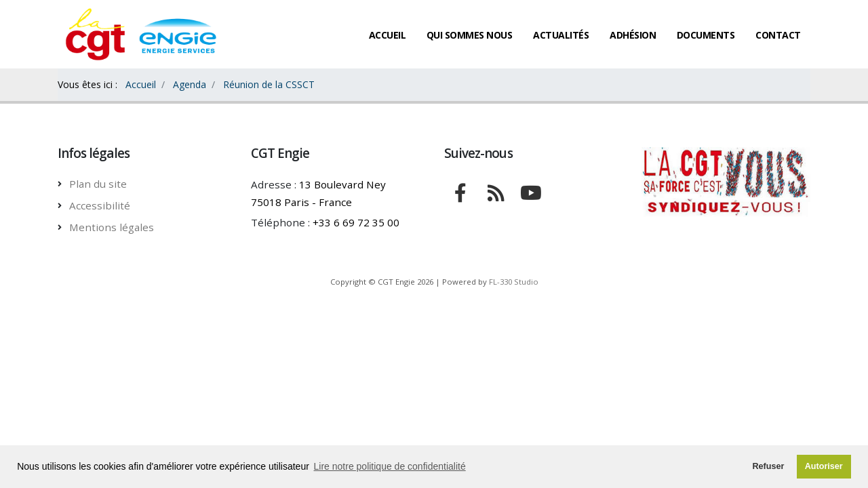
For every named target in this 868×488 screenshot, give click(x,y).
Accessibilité (100, 205)
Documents (706, 35)
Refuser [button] (768, 466)
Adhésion (633, 35)
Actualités (561, 35)
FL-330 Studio (514, 282)
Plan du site (98, 184)
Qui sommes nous (470, 35)
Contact (778, 35)
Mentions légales (112, 227)
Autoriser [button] (824, 466)
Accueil (388, 35)
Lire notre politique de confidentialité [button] (390, 466)
